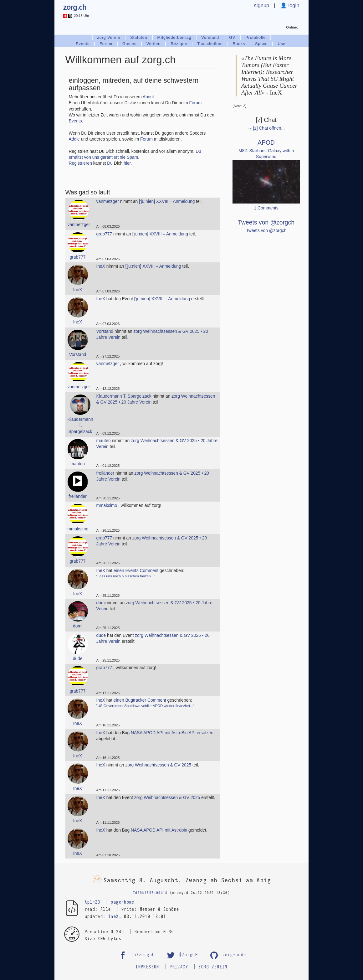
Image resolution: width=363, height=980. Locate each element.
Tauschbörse (210, 44)
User (282, 44)
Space (261, 44)
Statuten (139, 38)
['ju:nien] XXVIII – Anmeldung (167, 201)
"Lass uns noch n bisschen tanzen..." (126, 576)
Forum (106, 44)
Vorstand (210, 38)
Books (239, 44)
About (148, 97)
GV (232, 38)
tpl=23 (93, 902)
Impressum (147, 967)
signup (262, 5)
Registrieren (80, 163)
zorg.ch (75, 7)
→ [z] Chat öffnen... (266, 128)
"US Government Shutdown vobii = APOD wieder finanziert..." (145, 706)
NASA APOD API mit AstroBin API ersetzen (172, 733)
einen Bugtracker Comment (140, 700)
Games (129, 44)
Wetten (153, 44)
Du (110, 163)
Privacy (179, 967)
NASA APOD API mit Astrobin (159, 830)
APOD (266, 143)
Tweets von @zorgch (266, 222)
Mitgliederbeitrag (174, 38)
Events (83, 44)
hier (127, 163)
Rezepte (179, 44)
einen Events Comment (136, 571)
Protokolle (256, 38)
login (293, 5)
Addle (74, 139)
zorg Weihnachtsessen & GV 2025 (158, 765)
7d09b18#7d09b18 (150, 893)
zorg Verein (109, 38)
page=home (123, 902)
